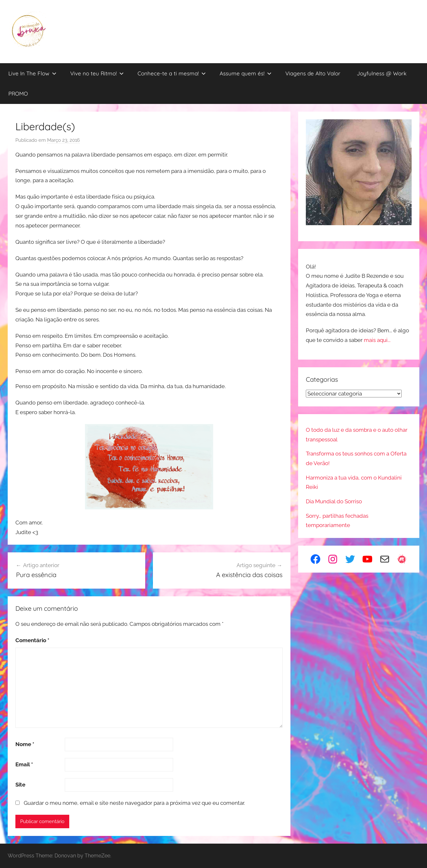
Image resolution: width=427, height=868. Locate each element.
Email (24, 764)
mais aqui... (377, 340)
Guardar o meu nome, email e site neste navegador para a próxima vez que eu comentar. (134, 803)
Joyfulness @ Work (382, 73)
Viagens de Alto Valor (313, 73)
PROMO (18, 94)
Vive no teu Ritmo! (97, 73)
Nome (25, 744)
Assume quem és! (246, 73)
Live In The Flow (32, 73)
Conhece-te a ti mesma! (172, 73)
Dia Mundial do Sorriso (334, 501)
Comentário (32, 640)
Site (20, 785)
